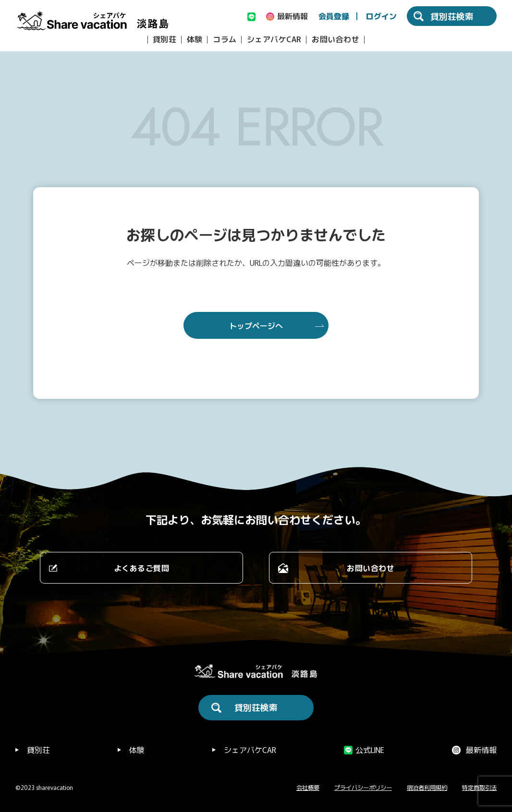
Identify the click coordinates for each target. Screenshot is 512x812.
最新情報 (481, 750)
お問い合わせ (335, 39)
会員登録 (334, 16)
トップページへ (256, 325)
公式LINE (370, 750)
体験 (195, 39)
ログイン (381, 16)
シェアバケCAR (274, 39)
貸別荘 (165, 39)
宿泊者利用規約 (427, 788)
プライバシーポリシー (363, 788)
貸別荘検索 (256, 707)
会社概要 (308, 788)
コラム (225, 39)
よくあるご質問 (142, 568)
